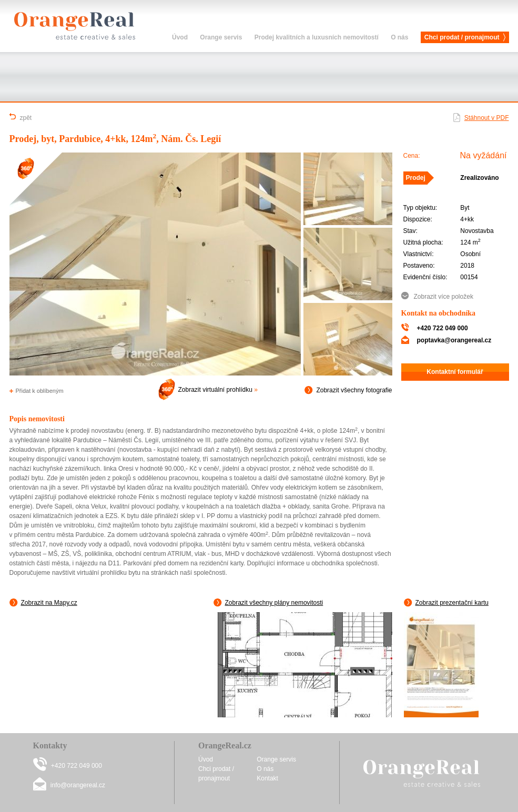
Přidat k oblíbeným (37, 391)
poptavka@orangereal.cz (454, 340)
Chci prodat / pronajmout (462, 37)
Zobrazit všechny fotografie (348, 390)
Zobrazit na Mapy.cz (43, 603)
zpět (21, 117)
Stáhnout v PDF (487, 118)
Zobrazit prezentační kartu (446, 603)
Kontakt (267, 778)
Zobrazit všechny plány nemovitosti (268, 603)
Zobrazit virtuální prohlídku (205, 389)
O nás (399, 37)
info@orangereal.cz (78, 785)
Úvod (180, 37)
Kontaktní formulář (455, 372)
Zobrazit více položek (444, 297)
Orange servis (221, 37)
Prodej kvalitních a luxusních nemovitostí (317, 37)
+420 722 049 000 (443, 328)
